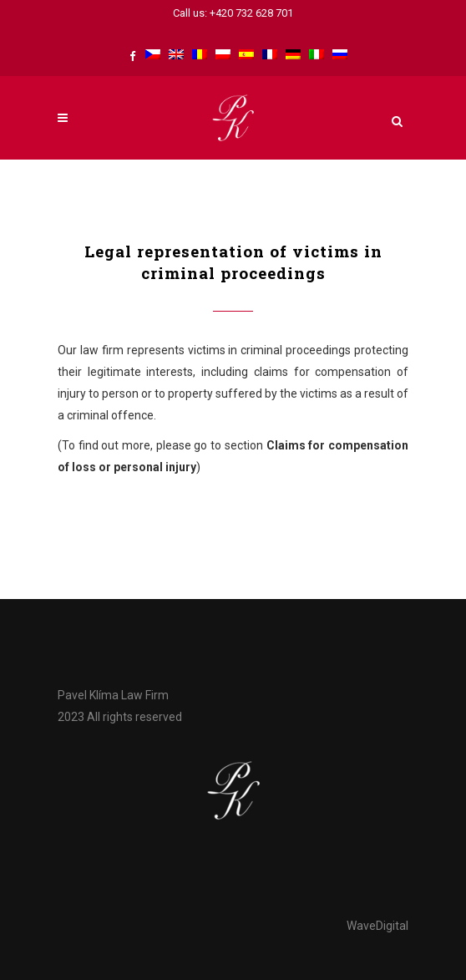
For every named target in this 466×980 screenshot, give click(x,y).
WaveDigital (377, 926)
